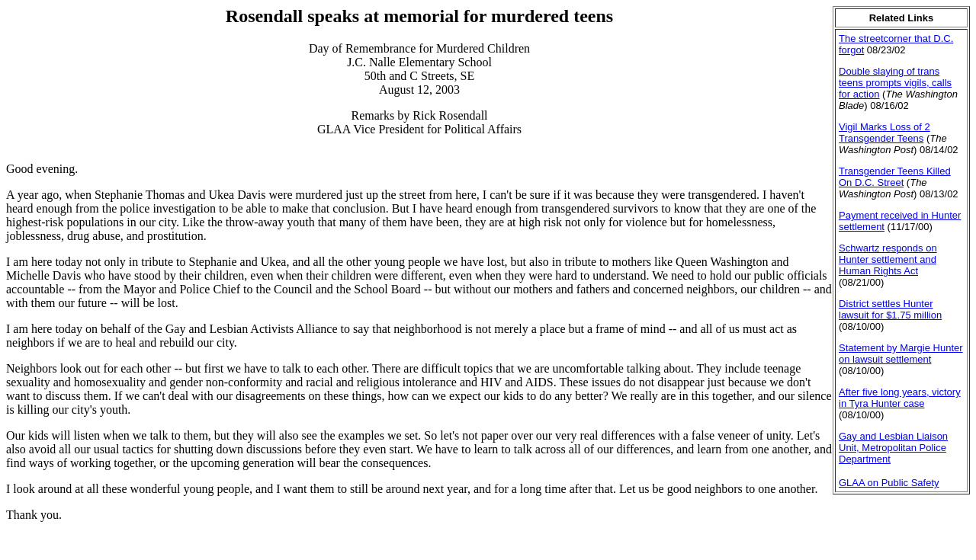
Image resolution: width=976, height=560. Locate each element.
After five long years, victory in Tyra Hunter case (900, 398)
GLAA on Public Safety (889, 483)
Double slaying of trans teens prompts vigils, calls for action (895, 83)
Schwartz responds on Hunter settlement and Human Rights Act (888, 259)
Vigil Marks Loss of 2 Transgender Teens (884, 133)
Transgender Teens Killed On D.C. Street (895, 177)
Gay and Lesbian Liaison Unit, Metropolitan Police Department (893, 448)
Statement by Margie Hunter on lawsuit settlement (901, 354)
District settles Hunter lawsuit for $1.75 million (890, 309)
